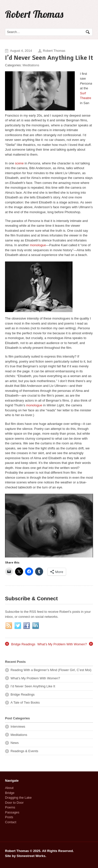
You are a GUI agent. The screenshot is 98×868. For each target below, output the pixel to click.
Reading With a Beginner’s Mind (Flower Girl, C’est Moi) (51, 670)
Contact (11, 822)
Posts (9, 817)
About (9, 788)
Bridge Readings (20, 644)
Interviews (18, 727)
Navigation (87, 15)
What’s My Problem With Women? (65, 644)
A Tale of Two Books (25, 702)
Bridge (10, 793)
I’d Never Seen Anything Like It (33, 686)
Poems (10, 807)
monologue (38, 245)
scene (19, 163)
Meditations (31, 65)
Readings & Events (24, 751)
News (15, 743)
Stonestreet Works (31, 856)
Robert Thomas (34, 14)
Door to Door (14, 803)
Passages (12, 812)
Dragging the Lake (18, 798)
